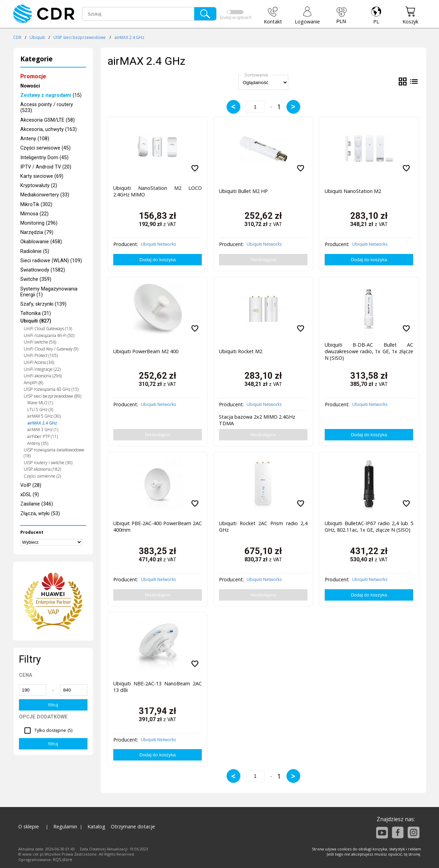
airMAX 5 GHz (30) (44, 416)
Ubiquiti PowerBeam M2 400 (146, 351)
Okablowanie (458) (41, 242)
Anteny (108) (35, 139)
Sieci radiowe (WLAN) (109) (51, 261)
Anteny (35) (38, 443)
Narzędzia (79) (37, 232)
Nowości (30, 86)
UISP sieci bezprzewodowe (80, 37)
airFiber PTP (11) (43, 436)
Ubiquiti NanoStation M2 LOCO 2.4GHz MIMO (158, 191)
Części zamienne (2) (42, 476)
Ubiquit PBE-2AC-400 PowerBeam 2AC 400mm (158, 527)
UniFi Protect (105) (41, 355)
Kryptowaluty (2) (39, 186)
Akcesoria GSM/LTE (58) (48, 120)
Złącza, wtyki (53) (40, 514)
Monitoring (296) (39, 223)
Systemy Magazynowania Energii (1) (49, 292)
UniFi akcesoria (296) (43, 376)
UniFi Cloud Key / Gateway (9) (51, 349)
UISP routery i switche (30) (48, 463)
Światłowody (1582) (43, 270)
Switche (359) (36, 279)
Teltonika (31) (36, 313)
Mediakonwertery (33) (45, 195)
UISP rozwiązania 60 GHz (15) (51, 389)
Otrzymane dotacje (133, 826)
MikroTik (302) (36, 205)
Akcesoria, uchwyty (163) (49, 129)
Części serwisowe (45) (45, 148)
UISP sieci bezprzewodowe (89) (53, 396)
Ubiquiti (37, 37)
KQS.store (63, 860)
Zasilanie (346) (37, 504)
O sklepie (29, 826)
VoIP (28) (31, 485)
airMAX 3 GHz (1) (43, 430)
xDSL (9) (30, 495)
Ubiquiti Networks (158, 244)
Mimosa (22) (34, 214)
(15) (51, 95)
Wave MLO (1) (40, 403)
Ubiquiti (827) (36, 321)
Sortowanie (256, 75)
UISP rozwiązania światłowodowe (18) (54, 453)
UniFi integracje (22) (42, 369)
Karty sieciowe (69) (42, 176)
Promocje (33, 76)
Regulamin (65, 826)
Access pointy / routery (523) (47, 108)
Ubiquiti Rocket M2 (241, 351)
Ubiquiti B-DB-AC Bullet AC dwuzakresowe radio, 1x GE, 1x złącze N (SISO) (369, 351)
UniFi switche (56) (40, 342)
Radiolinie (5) (35, 251)
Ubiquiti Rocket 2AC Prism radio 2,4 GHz (263, 527)
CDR (17, 37)
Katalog (96, 826)
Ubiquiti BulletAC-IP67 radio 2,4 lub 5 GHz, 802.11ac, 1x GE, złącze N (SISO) (369, 527)
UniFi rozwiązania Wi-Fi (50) (49, 335)
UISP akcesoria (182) (42, 469)
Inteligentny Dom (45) (44, 158)
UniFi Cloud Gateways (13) (48, 329)
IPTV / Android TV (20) (46, 167)
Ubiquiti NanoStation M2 (353, 191)
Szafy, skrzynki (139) (43, 304)
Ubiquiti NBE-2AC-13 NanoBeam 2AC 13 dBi (158, 687)
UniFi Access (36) (39, 362)
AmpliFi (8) (33, 383)
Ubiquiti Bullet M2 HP (243, 191)
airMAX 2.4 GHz (129, 37)
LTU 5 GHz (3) (40, 410)
